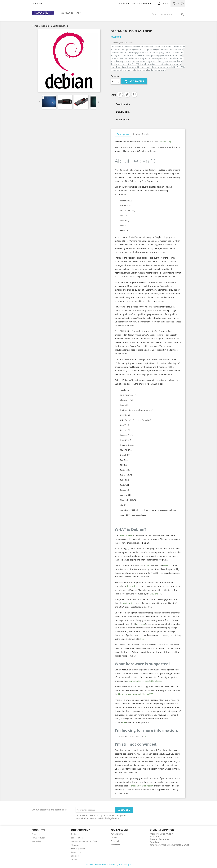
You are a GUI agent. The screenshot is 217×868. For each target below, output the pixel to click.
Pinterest (134, 94)
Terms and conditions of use (84, 841)
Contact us (37, 3)
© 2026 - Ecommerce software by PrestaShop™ (109, 864)
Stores (74, 859)
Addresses (115, 845)
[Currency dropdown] (147, 4)
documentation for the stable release (144, 681)
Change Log (165, 142)
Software (67, 13)
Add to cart (134, 81)
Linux (148, 565)
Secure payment (79, 849)
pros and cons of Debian (142, 786)
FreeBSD (167, 565)
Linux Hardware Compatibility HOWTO (136, 694)
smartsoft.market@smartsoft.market (170, 845)
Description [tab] (123, 134)
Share (120, 94)
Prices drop (37, 834)
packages (141, 624)
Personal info (117, 834)
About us (75, 845)
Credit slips (116, 841)
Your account (119, 830)
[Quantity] (114, 81)
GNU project (156, 594)
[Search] (168, 14)
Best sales (36, 841)
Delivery (75, 834)
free (142, 639)
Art (79, 13)
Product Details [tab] (141, 134)
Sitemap (75, 856)
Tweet (127, 94)
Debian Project (125, 535)
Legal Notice (77, 838)
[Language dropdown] (125, 4)
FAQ (145, 736)
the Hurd (131, 586)
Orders (114, 837)
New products (38, 838)
